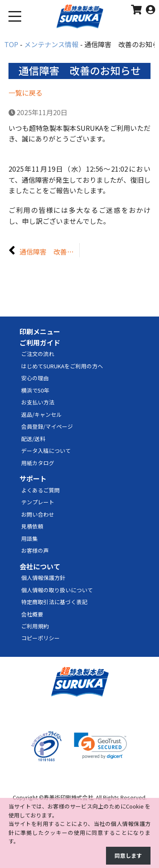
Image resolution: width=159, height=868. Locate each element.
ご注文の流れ (38, 354)
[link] (100, 746)
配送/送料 (33, 439)
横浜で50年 (35, 390)
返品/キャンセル (42, 414)
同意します (128, 855)
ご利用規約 (35, 626)
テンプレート (38, 502)
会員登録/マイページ (47, 426)
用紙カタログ (38, 463)
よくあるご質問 (40, 490)
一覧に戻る (25, 93)
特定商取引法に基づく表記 (54, 602)
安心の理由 (35, 378)
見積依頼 (32, 526)
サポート (33, 478)
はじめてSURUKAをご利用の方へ (62, 366)
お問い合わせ (38, 514)
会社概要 (32, 614)
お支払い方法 (38, 402)
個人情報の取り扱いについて (57, 590)
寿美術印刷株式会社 (68, 797)
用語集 (29, 539)
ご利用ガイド (40, 342)
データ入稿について (46, 451)
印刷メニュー (40, 331)
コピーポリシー (40, 638)
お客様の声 (35, 550)
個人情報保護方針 (43, 578)
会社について (40, 566)
